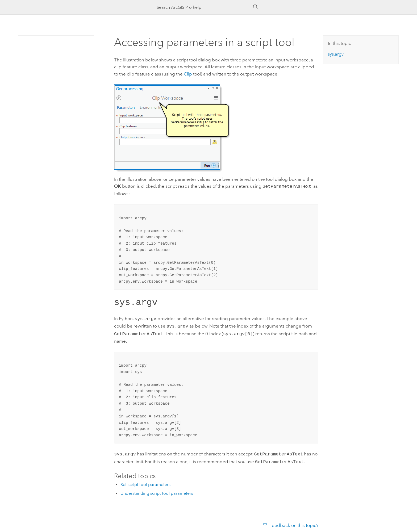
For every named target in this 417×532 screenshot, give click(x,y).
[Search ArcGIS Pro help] (203, 7)
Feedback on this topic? (294, 522)
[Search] (256, 7)
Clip (188, 74)
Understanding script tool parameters (157, 490)
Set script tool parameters (145, 481)
